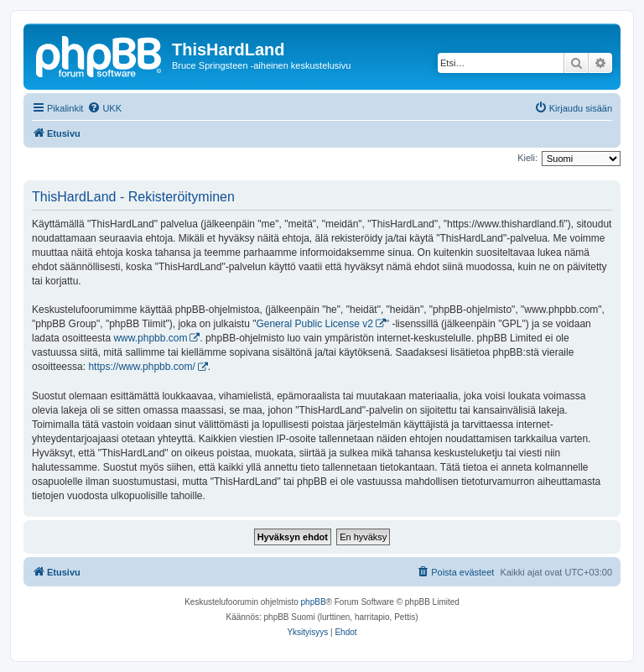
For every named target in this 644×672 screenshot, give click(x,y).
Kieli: (527, 158)
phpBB (314, 602)
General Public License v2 (314, 324)
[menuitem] (104, 108)
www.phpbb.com (150, 338)
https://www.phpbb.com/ (141, 367)
